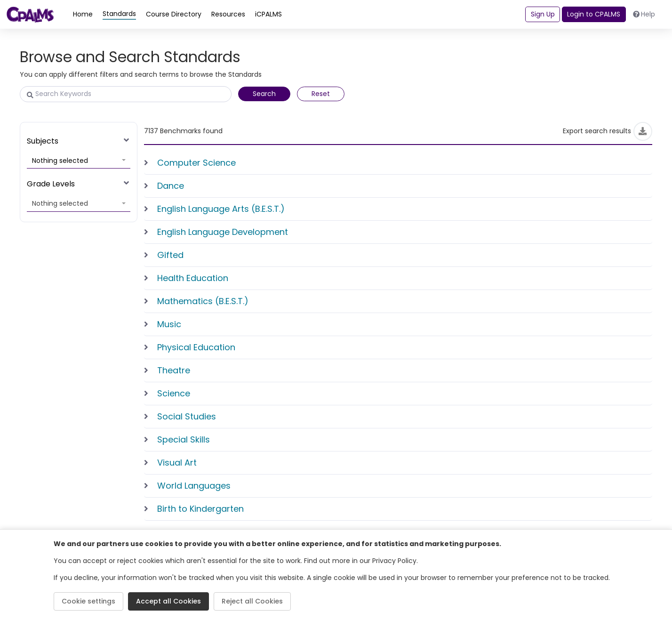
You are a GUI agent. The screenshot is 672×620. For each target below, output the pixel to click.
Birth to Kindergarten (200, 509)
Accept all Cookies (168, 601)
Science (174, 393)
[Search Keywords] (126, 94)
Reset (321, 94)
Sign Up (543, 14)
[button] (79, 161)
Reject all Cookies (252, 601)
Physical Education (196, 347)
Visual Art (177, 463)
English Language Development (223, 232)
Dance (171, 186)
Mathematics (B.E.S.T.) (203, 301)
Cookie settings (88, 601)
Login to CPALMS (594, 14)
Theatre (174, 370)
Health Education (193, 278)
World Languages (194, 486)
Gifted (170, 255)
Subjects (43, 141)
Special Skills (184, 439)
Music (169, 324)
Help (644, 14)
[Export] (643, 131)
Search (264, 94)
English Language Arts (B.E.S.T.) (221, 209)
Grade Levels (51, 184)
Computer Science (196, 163)
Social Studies (187, 416)
